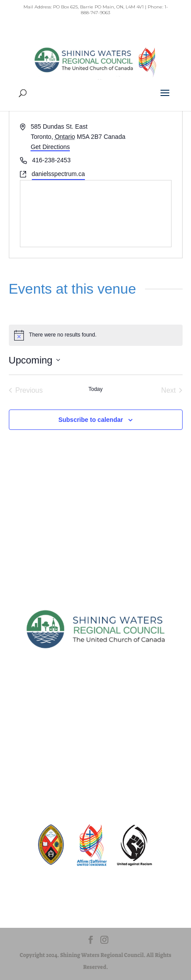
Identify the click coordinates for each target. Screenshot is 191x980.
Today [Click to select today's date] (95, 389)
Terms (95, 760)
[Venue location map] (96, 214)
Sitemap (96, 729)
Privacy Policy (96, 745)
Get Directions (50, 147)
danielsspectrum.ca (59, 174)
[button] (165, 99)
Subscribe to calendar (91, 420)
